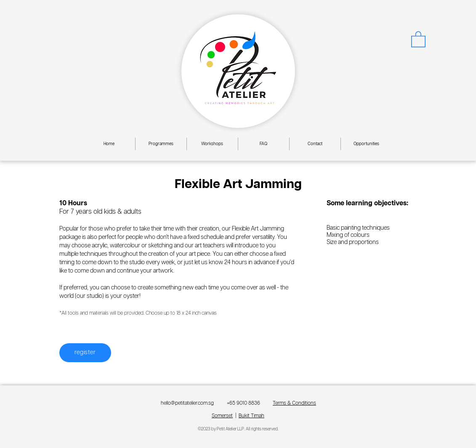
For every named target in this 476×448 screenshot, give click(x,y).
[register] (85, 353)
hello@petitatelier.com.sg (187, 403)
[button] (418, 39)
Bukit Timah (251, 416)
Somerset (222, 416)
